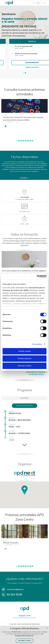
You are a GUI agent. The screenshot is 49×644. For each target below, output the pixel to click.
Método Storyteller (11, 543)
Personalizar (37, 344)
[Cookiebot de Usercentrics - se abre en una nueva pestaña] (37, 276)
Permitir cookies (24, 351)
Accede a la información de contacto (24, 618)
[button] (24, 73)
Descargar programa (25, 406)
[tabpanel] (24, 54)
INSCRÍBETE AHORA (25, 641)
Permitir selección (25, 358)
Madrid (24, 178)
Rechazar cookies (24, 366)
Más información (25, 63)
